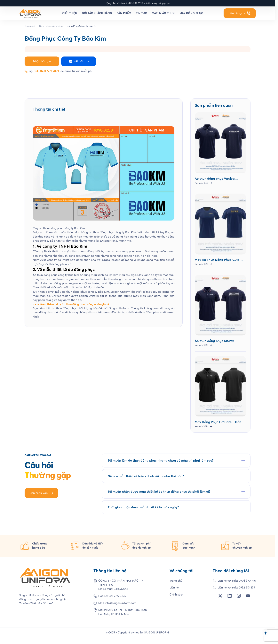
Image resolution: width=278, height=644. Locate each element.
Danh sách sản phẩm (51, 26)
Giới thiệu (70, 13)
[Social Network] (220, 596)
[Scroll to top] (266, 633)
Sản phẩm (124, 13)
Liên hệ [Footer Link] (174, 587)
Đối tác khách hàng (97, 13)
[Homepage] (30, 13)
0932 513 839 (247, 587)
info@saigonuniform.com (121, 603)
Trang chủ (30, 26)
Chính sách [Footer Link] (176, 595)
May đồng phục (191, 13)
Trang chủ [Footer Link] (176, 581)
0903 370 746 (247, 581)
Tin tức (141, 13)
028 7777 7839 (117, 596)
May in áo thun (163, 13)
